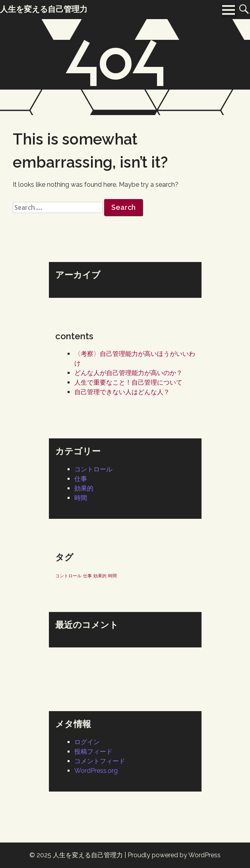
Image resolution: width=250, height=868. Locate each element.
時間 (81, 498)
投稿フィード (93, 752)
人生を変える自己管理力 (88, 855)
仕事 (81, 479)
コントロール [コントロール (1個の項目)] (68, 576)
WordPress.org (96, 771)
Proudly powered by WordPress (174, 855)
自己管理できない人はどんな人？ (122, 392)
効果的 (84, 488)
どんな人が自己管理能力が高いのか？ (128, 373)
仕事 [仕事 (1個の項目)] (87, 576)
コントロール (93, 469)
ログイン (87, 742)
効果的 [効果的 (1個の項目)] (100, 576)
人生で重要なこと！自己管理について (128, 382)
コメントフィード (100, 761)
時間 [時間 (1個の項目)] (112, 576)
